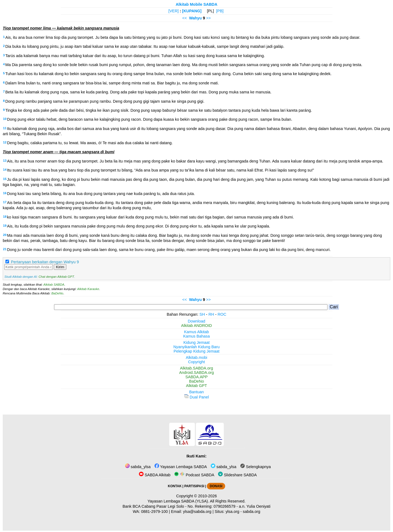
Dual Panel (196, 397)
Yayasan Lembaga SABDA (181, 467)
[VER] (174, 11)
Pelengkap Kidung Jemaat (196, 351)
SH (202, 314)
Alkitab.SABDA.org (197, 368)
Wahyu (196, 18)
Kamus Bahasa (196, 336)
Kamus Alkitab (196, 332)
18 (5, 217)
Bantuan (196, 392)
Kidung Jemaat (196, 342)
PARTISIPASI (194, 486)
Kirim (60, 267)
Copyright (196, 362)
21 (5, 249)
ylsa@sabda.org (197, 512)
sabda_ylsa (138, 467)
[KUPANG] (192, 11)
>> (208, 18)
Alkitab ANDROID (197, 326)
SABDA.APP (196, 377)
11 (5, 128)
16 (5, 193)
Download (196, 321)
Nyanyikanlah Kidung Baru (196, 347)
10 (5, 119)
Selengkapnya (255, 467)
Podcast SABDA (194, 475)
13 (5, 161)
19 (5, 226)
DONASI (216, 486)
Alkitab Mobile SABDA (197, 4)
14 (5, 170)
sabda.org (252, 512)
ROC (222, 314)
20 (5, 235)
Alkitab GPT (197, 386)
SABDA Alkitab (155, 475)
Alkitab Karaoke (88, 289)
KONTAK (175, 486)
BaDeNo (57, 293)
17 (5, 202)
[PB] (220, 11)
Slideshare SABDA (237, 475)
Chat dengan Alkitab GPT (56, 277)
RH (211, 314)
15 (5, 179)
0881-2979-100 (154, 512)
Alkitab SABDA (54, 285)
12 (5, 142)
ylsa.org (232, 512)
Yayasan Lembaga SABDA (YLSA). (178, 501)
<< (185, 18)
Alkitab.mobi (196, 357)
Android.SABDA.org (196, 373)
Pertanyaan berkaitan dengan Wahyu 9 (45, 262)
